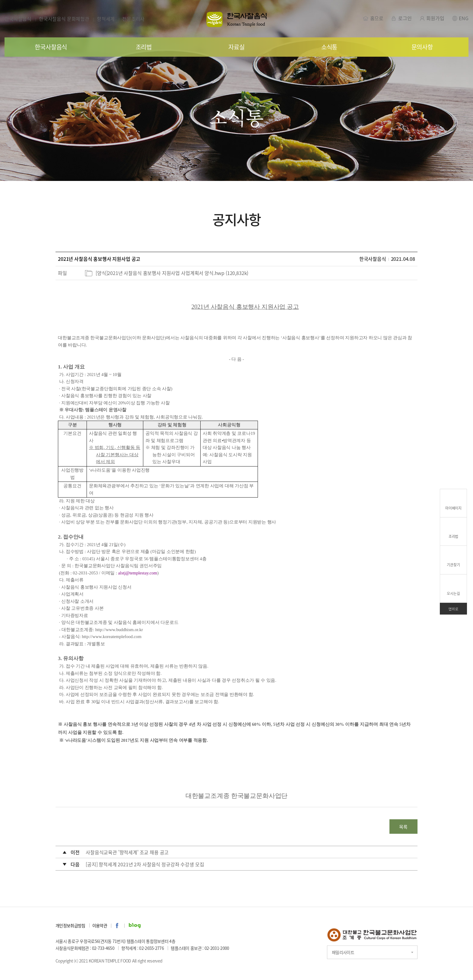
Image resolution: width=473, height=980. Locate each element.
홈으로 (373, 18)
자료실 (236, 47)
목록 (402, 827)
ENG (460, 18)
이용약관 (100, 926)
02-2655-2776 (151, 949)
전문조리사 (133, 19)
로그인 (401, 18)
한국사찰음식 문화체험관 (64, 19)
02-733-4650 (103, 949)
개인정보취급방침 (70, 926)
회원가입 (431, 18)
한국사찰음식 (18, 19)
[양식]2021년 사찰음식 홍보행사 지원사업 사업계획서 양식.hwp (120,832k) (172, 273)
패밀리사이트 (343, 953)
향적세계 (106, 19)
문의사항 (422, 47)
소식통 (329, 47)
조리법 (144, 47)
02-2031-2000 (217, 949)
